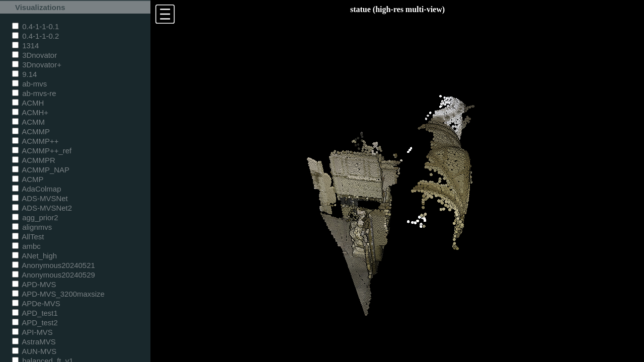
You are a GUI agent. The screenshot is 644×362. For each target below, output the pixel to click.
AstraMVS (34, 342)
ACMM (28, 122)
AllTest (28, 237)
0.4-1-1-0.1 (35, 26)
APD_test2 (35, 323)
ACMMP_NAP (41, 170)
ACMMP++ (35, 141)
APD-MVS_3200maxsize (58, 294)
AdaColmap (36, 189)
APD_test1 (35, 313)
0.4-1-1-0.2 (35, 36)
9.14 (24, 74)
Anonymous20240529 (54, 275)
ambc (26, 246)
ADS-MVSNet (40, 198)
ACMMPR (34, 160)
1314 (25, 46)
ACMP (28, 179)
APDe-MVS (36, 303)
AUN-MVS (34, 351)
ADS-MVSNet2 (42, 208)
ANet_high (34, 256)
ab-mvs (29, 84)
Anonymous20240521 (54, 265)
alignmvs (32, 227)
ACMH (28, 103)
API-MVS (32, 332)
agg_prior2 (35, 217)
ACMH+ (30, 112)
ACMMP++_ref (42, 151)
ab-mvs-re (34, 93)
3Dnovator (34, 55)
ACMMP (31, 131)
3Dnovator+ (37, 65)
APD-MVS (34, 284)
